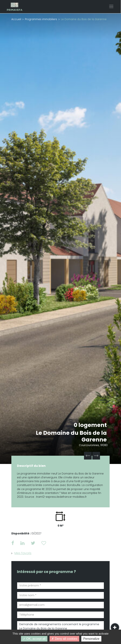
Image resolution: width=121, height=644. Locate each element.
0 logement (90, 425)
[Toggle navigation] (111, 6)
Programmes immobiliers (41, 19)
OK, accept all (34, 639)
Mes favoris (23, 553)
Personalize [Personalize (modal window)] (91, 639)
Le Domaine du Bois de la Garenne (71, 436)
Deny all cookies (64, 639)
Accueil (16, 19)
